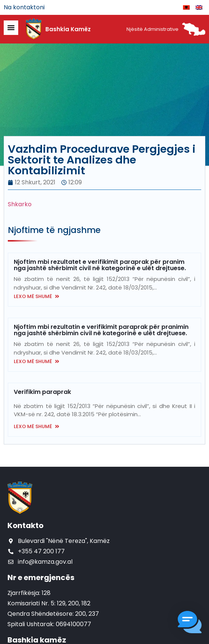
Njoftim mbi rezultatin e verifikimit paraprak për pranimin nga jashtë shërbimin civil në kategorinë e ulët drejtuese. (101, 330)
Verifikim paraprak (42, 392)
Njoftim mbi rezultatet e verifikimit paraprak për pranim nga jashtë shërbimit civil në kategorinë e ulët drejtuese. (100, 265)
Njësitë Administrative (152, 29)
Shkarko (20, 204)
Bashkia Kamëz (68, 29)
